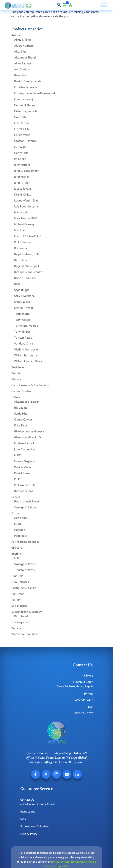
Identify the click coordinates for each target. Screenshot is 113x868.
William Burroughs (26, 356)
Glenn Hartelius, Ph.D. (28, 438)
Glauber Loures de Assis (29, 432)
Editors (16, 397)
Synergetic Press (24, 564)
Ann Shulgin (22, 70)
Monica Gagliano (25, 461)
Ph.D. (17, 479)
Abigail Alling (22, 40)
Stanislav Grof (23, 302)
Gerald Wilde (22, 135)
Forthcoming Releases (25, 542)
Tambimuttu (22, 314)
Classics (16, 379)
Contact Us (27, 800)
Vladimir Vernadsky (26, 350)
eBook (18, 524)
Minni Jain (20, 230)
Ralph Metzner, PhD (27, 254)
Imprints (17, 554)
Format (16, 514)
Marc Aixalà (21, 213)
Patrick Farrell (23, 473)
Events (16, 497)
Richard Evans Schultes (29, 272)
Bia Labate (21, 408)
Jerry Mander (22, 165)
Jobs (23, 819)
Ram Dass (21, 260)
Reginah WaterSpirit (27, 266)
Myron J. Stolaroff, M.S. (28, 236)
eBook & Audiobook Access (38, 804)
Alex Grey (20, 52)
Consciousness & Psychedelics (30, 385)
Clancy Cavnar (23, 420)
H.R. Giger (20, 147)
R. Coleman (21, 248)
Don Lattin (21, 117)
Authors (16, 35)
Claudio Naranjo (24, 99)
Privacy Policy (29, 834)
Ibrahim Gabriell (24, 443)
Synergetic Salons (25, 508)
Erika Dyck (21, 426)
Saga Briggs (22, 290)
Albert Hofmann (24, 46)
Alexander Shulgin (26, 58)
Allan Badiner (23, 64)
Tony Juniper (22, 332)
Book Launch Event (27, 502)
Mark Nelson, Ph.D (26, 219)
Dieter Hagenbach (26, 111)
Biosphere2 (21, 616)
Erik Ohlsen (21, 123)
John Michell (22, 177)
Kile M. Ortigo (23, 195)
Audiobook (21, 518)
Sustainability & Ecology (27, 612)
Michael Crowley (24, 224)
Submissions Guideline (34, 827)
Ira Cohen (20, 159)
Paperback (21, 536)
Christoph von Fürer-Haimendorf (35, 93)
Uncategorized (21, 622)
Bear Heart (21, 76)
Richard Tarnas (24, 491)
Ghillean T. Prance (25, 141)
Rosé (17, 284)
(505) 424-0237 (83, 700)
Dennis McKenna (25, 105)
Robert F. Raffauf (25, 278)
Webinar (17, 628)
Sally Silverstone (24, 296)
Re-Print (16, 600)
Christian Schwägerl (26, 87)
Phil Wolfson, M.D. (26, 485)
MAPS (18, 455)
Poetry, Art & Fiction (24, 588)
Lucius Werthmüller (26, 201)
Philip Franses (23, 242)
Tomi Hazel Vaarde (26, 326)
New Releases (20, 582)
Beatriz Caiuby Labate (28, 81)
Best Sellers (19, 368)
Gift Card (17, 548)
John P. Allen (22, 183)
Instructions (28, 812)
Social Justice (19, 606)
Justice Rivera (22, 189)
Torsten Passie (23, 338)
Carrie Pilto (21, 414)
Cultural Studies (21, 391)
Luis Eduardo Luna (26, 207)
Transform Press (24, 570)
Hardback (20, 530)
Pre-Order (18, 594)
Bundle (16, 373)
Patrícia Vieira (22, 467)
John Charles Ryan (26, 449)
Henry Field (21, 153)
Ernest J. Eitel (22, 129)
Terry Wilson (22, 320)
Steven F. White (24, 308)
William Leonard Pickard (29, 362)
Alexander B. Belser (26, 402)
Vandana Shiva (24, 344)
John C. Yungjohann (27, 171)
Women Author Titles (25, 634)
